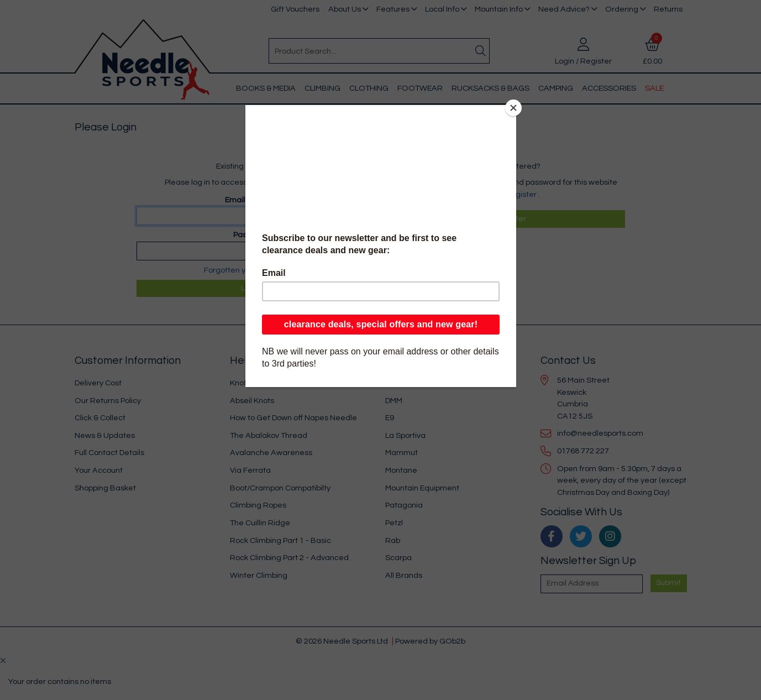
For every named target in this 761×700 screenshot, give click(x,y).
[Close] (513, 108)
